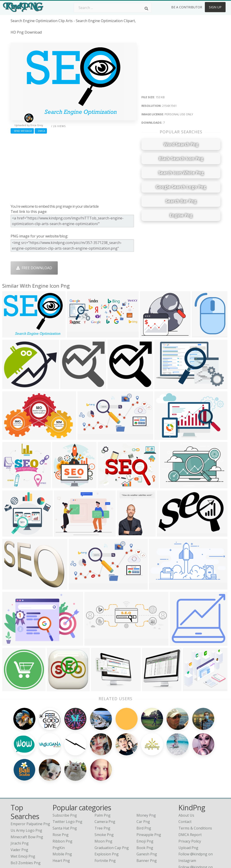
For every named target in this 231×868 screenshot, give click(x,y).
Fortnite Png (105, 826)
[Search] (146, 9)
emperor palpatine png (30, 789)
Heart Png (61, 826)
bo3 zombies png (26, 828)
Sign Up (215, 7)
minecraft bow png (27, 802)
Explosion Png (107, 819)
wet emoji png (23, 822)
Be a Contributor (187, 7)
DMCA (41, 131)
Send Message (22, 131)
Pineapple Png (149, 800)
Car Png (143, 787)
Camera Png (105, 787)
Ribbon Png (62, 806)
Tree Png (102, 793)
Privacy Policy (190, 806)
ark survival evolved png (31, 834)
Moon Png (103, 806)
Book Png (145, 813)
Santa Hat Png (65, 793)
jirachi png (20, 809)
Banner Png (147, 826)
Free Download (34, 268)
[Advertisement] (74, 168)
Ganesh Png (147, 819)
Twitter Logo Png (67, 787)
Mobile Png (62, 819)
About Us (186, 781)
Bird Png (144, 793)
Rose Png (61, 800)
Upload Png (188, 813)
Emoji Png (145, 806)
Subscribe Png (65, 781)
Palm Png (103, 781)
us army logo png (26, 796)
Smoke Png (104, 800)
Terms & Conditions (195, 793)
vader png (19, 815)
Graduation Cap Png (112, 813)
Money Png (146, 781)
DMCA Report (190, 800)
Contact (185, 787)
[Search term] (113, 8)
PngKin (59, 813)
